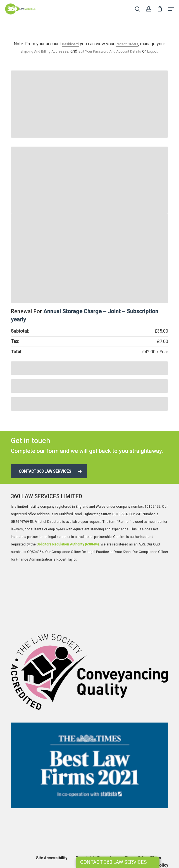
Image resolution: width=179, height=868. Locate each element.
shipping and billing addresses (44, 51)
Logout (152, 51)
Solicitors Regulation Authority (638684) (68, 544)
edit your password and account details (110, 51)
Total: (17, 352)
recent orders (127, 44)
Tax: (15, 341)
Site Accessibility (52, 858)
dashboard (70, 44)
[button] (171, 9)
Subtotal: (20, 331)
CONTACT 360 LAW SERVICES (114, 862)
